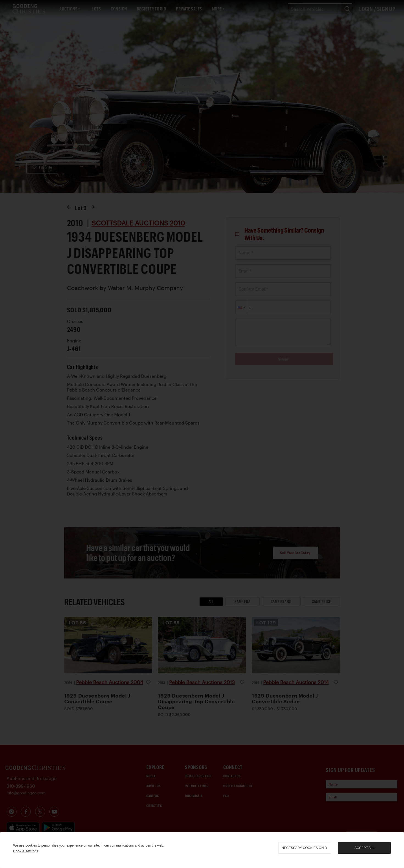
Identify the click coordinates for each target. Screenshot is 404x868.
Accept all (364, 848)
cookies (31, 845)
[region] (202, 850)
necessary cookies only (305, 848)
